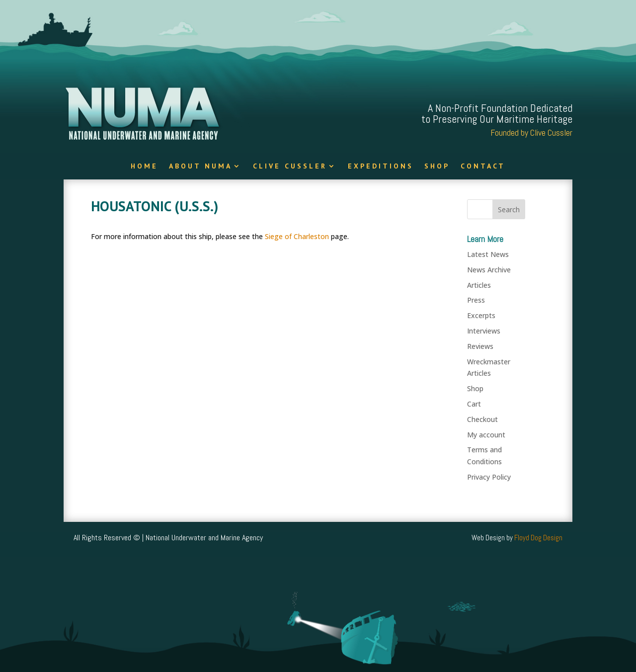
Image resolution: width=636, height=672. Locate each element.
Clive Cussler (290, 167)
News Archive (489, 270)
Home (144, 167)
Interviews (484, 331)
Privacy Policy (489, 477)
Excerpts (481, 315)
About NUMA (200, 167)
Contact (483, 167)
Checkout (482, 419)
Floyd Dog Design (538, 538)
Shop (437, 167)
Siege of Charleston (297, 236)
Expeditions (381, 167)
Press (476, 300)
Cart (474, 404)
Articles (479, 285)
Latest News (488, 254)
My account (486, 435)
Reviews (480, 346)
